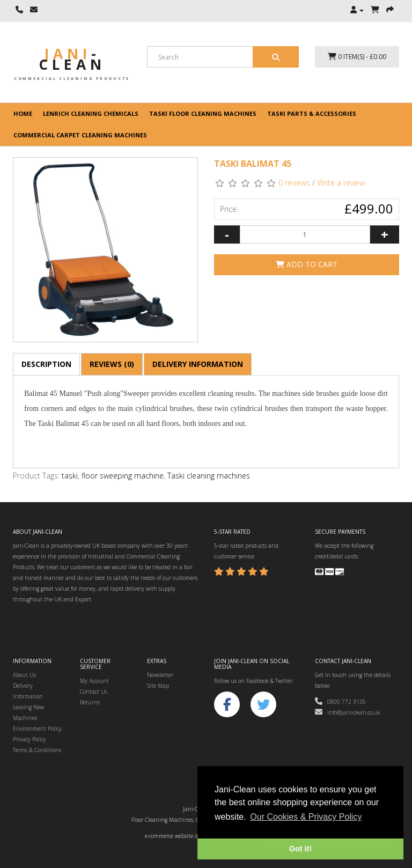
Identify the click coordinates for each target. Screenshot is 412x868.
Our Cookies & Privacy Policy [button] (306, 817)
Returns (90, 702)
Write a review (341, 183)
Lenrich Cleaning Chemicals (91, 113)
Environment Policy (37, 729)
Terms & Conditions (37, 750)
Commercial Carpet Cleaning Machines (80, 135)
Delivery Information (198, 364)
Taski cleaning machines (209, 476)
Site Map (158, 686)
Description (46, 364)
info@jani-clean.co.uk (347, 712)
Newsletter (160, 675)
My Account (94, 681)
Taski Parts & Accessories (312, 113)
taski (70, 476)
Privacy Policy (30, 739)
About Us (24, 675)
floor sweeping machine (123, 476)
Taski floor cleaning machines (203, 113)
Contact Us (94, 692)
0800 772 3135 (340, 702)
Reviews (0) (112, 364)
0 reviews (294, 183)
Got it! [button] (300, 849)
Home (23, 113)
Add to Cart (307, 264)
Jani (72, 59)
